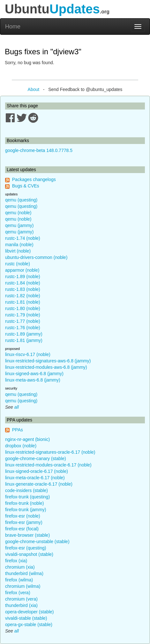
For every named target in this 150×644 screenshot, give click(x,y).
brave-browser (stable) (27, 535)
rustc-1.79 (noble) (23, 315)
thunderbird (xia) (21, 605)
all (17, 407)
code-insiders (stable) (26, 490)
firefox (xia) (16, 561)
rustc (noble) (18, 264)
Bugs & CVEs (26, 186)
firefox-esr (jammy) (24, 522)
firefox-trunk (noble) (24, 503)
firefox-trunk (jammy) (26, 510)
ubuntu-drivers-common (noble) (36, 257)
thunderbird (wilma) (24, 573)
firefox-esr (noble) (23, 516)
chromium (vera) (21, 599)
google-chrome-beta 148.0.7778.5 (39, 150)
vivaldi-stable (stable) (26, 618)
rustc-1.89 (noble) (23, 277)
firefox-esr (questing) (26, 548)
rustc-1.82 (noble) (23, 296)
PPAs (18, 430)
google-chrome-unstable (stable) (37, 542)
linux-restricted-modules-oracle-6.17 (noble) (48, 465)
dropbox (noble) (21, 446)
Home (13, 27)
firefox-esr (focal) (22, 529)
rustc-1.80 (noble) (23, 308)
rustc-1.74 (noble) (23, 238)
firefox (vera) (18, 593)
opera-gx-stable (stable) (29, 625)
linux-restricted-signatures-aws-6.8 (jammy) (48, 361)
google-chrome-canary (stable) (36, 458)
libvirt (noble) (18, 251)
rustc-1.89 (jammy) (24, 334)
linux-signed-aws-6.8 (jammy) (34, 374)
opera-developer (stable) (30, 612)
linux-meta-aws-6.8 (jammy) (33, 380)
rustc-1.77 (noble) (23, 321)
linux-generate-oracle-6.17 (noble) (39, 484)
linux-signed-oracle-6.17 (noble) (37, 471)
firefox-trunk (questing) (27, 497)
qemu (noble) (18, 213)
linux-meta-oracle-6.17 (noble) (35, 478)
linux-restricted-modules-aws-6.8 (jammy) (46, 367)
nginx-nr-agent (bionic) (27, 439)
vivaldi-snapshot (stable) (29, 554)
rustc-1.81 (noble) (23, 302)
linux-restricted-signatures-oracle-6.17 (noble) (50, 452)
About (34, 89)
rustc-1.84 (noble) (23, 283)
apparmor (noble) (22, 270)
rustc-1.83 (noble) (23, 289)
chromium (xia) (20, 567)
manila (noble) (19, 245)
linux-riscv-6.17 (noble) (28, 354)
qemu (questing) (21, 200)
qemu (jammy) (19, 225)
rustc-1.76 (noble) (23, 328)
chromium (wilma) (23, 586)
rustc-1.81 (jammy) (24, 340)
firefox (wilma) (19, 580)
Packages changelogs (34, 179)
